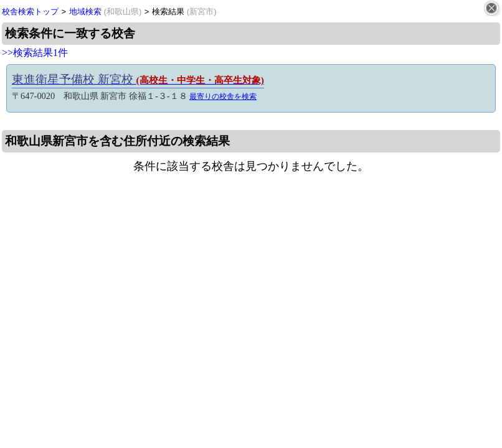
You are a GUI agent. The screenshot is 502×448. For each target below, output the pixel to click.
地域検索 (106, 12)
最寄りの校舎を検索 (223, 96)
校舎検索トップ (30, 12)
